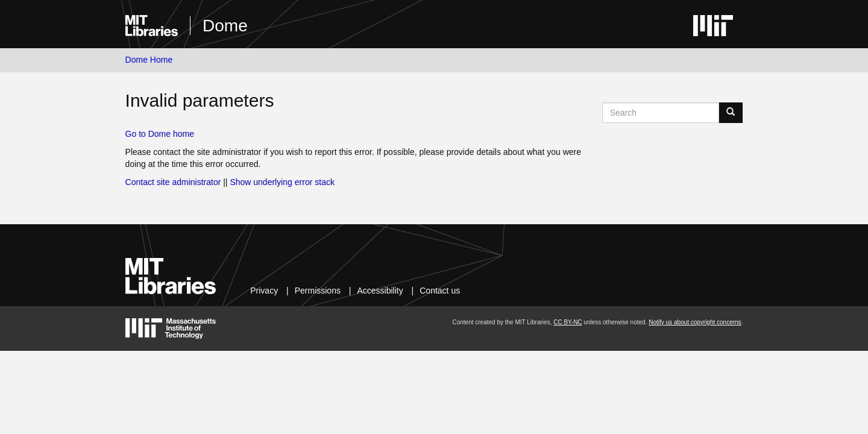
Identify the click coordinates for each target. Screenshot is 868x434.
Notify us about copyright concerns (695, 322)
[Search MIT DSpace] (661, 113)
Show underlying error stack (282, 182)
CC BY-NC (568, 322)
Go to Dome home (160, 134)
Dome (225, 26)
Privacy (264, 291)
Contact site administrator (173, 182)
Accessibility (380, 291)
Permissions (318, 291)
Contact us (440, 291)
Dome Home (149, 60)
